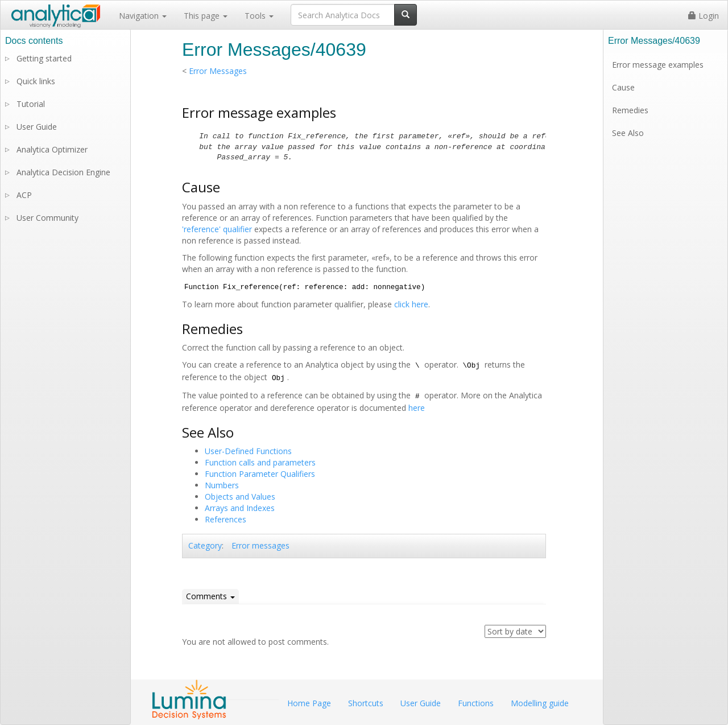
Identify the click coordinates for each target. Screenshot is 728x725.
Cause (623, 87)
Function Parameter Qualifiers (260, 474)
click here (411, 304)
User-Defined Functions (248, 451)
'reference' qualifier (217, 229)
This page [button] (206, 16)
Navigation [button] (143, 16)
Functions (476, 703)
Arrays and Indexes (240, 508)
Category (205, 545)
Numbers (222, 485)
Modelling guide (540, 703)
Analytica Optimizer (52, 149)
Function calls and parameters (260, 462)
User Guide (37, 127)
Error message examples (658, 65)
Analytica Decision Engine (63, 172)
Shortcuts (366, 703)
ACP (24, 195)
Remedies (630, 110)
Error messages (260, 545)
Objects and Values (240, 497)
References (226, 519)
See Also (628, 133)
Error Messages (218, 71)
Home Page (309, 703)
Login (704, 16)
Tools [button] (259, 16)
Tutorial (31, 104)
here (417, 408)
